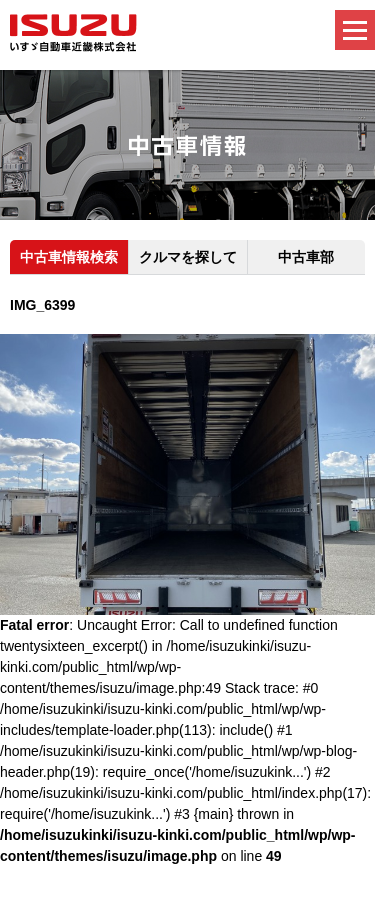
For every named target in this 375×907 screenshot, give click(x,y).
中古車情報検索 (69, 257)
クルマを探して (188, 257)
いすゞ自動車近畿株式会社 (73, 33)
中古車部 (306, 257)
